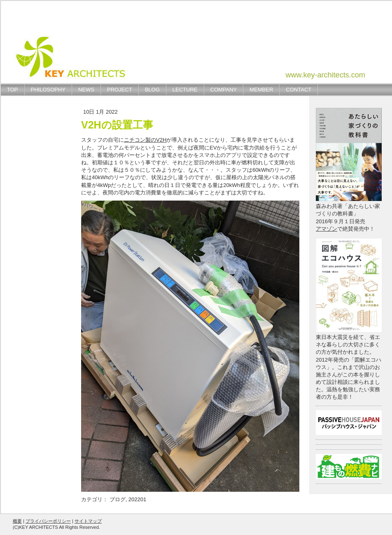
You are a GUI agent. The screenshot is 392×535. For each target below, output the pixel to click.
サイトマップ (88, 521)
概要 (17, 521)
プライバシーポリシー (48, 521)
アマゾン (327, 229)
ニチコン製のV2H (145, 140)
